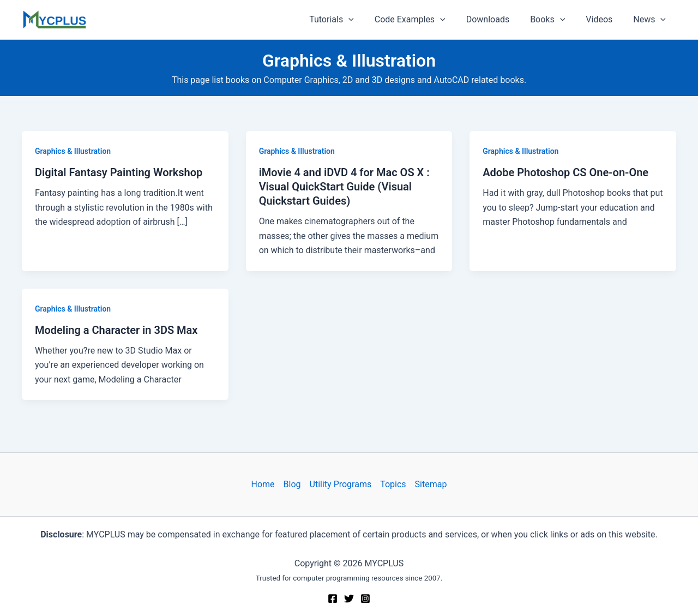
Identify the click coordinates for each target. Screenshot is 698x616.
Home (263, 484)
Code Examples (425, 20)
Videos (604, 19)
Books (556, 20)
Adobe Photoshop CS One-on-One (565, 172)
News (651, 20)
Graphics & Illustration (73, 151)
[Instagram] (365, 599)
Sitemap (431, 484)
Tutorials (350, 20)
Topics (393, 484)
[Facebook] (333, 599)
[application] (366, 20)
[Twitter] (349, 599)
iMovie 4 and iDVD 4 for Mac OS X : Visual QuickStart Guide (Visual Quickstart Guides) (344, 187)
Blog (292, 484)
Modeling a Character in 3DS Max (116, 330)
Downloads (499, 19)
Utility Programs (341, 484)
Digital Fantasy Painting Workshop (119, 172)
